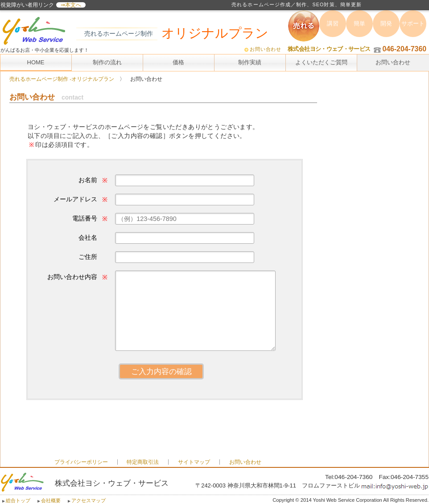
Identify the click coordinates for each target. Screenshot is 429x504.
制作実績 (250, 62)
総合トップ (18, 500)
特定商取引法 (143, 462)
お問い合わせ (266, 49)
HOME (36, 62)
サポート (413, 23)
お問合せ (161, 273)
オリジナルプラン (215, 33)
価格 (178, 62)
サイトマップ (194, 462)
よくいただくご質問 (321, 62)
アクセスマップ (89, 500)
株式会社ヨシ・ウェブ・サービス (329, 49)
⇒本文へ (71, 5)
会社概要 (51, 500)
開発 (386, 23)
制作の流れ (107, 62)
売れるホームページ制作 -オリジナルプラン (62, 79)
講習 (333, 23)
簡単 (359, 23)
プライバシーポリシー (81, 462)
